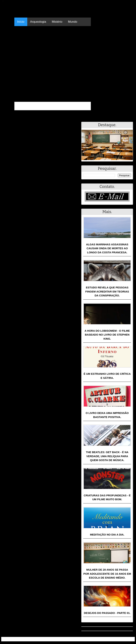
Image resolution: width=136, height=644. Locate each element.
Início (21, 22)
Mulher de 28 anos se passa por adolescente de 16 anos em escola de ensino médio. (107, 574)
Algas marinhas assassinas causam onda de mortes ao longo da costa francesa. (107, 248)
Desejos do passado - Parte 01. (107, 613)
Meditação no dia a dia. (107, 535)
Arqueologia (38, 22)
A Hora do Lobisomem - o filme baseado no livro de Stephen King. (107, 335)
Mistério (57, 22)
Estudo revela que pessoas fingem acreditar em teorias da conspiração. (107, 291)
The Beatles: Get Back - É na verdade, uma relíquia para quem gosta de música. (107, 456)
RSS (130, 639)
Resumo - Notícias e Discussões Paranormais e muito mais (41, 639)
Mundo (73, 22)
